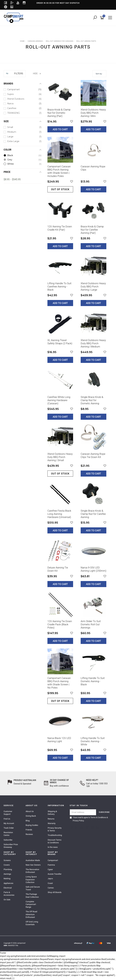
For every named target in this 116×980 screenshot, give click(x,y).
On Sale (7, 900)
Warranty (52, 823)
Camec (51, 888)
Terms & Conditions (98, 818)
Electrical (8, 888)
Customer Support (8, 813)
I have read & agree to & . (89, 819)
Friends (29, 830)
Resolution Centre (8, 834)
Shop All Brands (55, 892)
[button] (72, 121)
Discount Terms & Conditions (55, 841)
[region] (23, 418)
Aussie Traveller (55, 874)
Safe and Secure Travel (33, 888)
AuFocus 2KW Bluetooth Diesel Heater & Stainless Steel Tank (28, 967)
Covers (7, 865)
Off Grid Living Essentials (32, 923)
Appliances (8, 883)
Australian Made (33, 860)
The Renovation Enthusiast (32, 871)
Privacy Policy (78, 821)
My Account (9, 823)
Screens (7, 860)
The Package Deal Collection (32, 895)
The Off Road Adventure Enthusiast (31, 914)
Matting (7, 879)
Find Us (7, 819)
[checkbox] (23, 90)
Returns (51, 819)
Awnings (7, 874)
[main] (77, 423)
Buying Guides (32, 825)
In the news (53, 847)
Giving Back (31, 816)
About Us (30, 811)
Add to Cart (60, 129)
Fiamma (51, 865)
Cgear (50, 869)
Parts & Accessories (9, 894)
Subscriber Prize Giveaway (11, 846)
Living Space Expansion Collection (31, 879)
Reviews (29, 834)
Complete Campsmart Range (31, 904)
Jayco (50, 879)
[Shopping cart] (102, 18)
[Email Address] (83, 812)
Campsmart (53, 860)
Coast (50, 883)
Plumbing (8, 869)
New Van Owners (33, 865)
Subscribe (8, 840)
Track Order (9, 828)
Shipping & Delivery (52, 813)
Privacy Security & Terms (55, 829)
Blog (28, 821)
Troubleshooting (55, 835)
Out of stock (60, 189)
